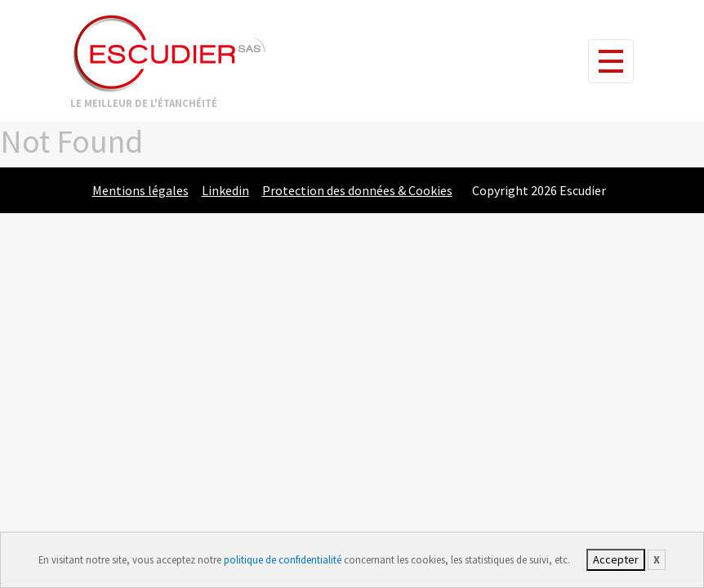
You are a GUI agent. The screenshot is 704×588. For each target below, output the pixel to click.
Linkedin (225, 190)
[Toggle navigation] (611, 61)
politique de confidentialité (283, 559)
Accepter (616, 559)
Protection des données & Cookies (357, 190)
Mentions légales (140, 190)
